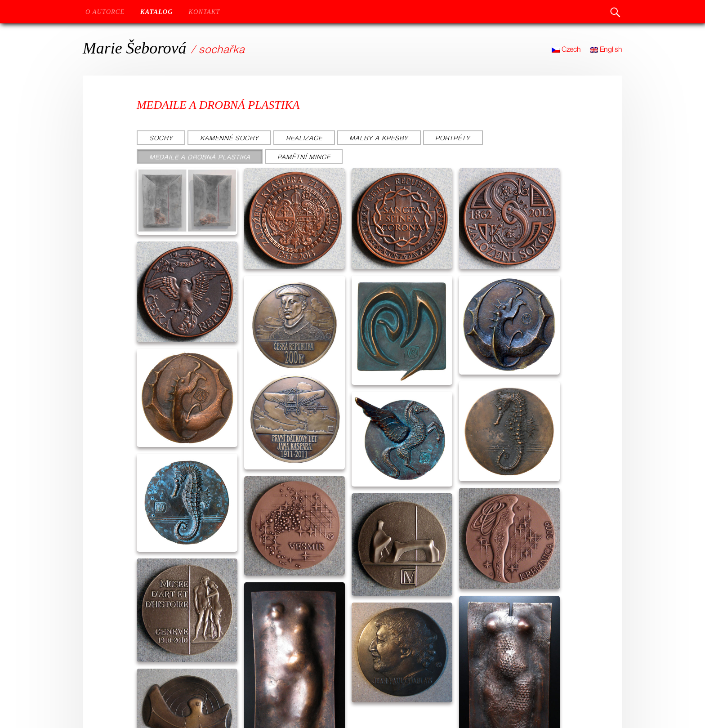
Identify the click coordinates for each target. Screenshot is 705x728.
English (606, 49)
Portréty (453, 138)
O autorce (105, 12)
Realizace (304, 138)
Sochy (161, 138)
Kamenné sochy (230, 138)
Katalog (157, 12)
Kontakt (204, 12)
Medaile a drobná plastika (200, 157)
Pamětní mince (304, 157)
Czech (566, 49)
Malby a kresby (379, 138)
